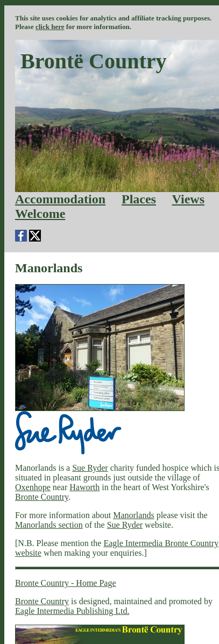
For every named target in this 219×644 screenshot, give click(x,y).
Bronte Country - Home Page (66, 583)
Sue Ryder (90, 468)
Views (188, 199)
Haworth (84, 487)
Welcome (40, 214)
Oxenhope (33, 487)
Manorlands (133, 515)
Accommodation (60, 199)
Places (139, 199)
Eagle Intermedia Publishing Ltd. (72, 611)
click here (50, 27)
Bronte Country (42, 497)
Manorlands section (49, 525)
